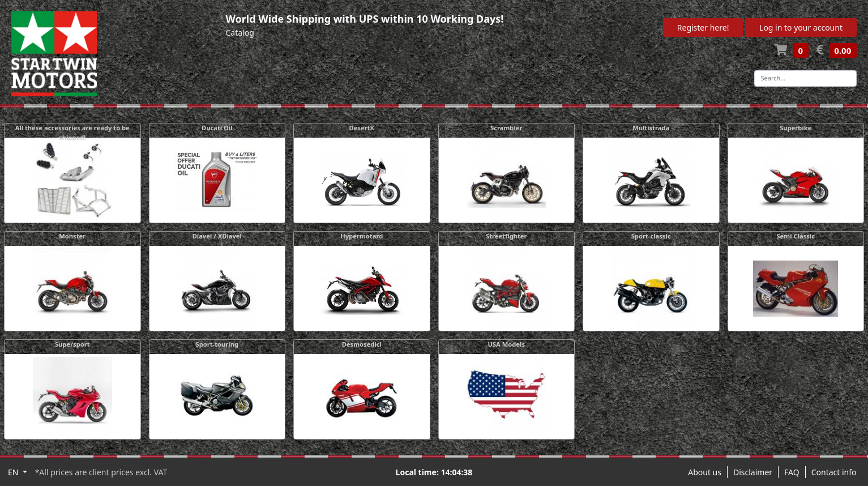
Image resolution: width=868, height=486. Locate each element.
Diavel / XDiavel (217, 236)
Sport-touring (217, 344)
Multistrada (651, 128)
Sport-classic (651, 236)
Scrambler (506, 128)
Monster (72, 236)
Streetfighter (506, 236)
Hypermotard (362, 236)
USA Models (506, 344)
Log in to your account (801, 27)
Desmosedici (362, 344)
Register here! (703, 27)
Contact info (834, 472)
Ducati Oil (217, 128)
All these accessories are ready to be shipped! (72, 133)
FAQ (792, 472)
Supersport (72, 344)
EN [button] (14, 472)
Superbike (796, 128)
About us (705, 472)
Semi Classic (796, 236)
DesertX (362, 128)
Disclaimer (753, 472)
